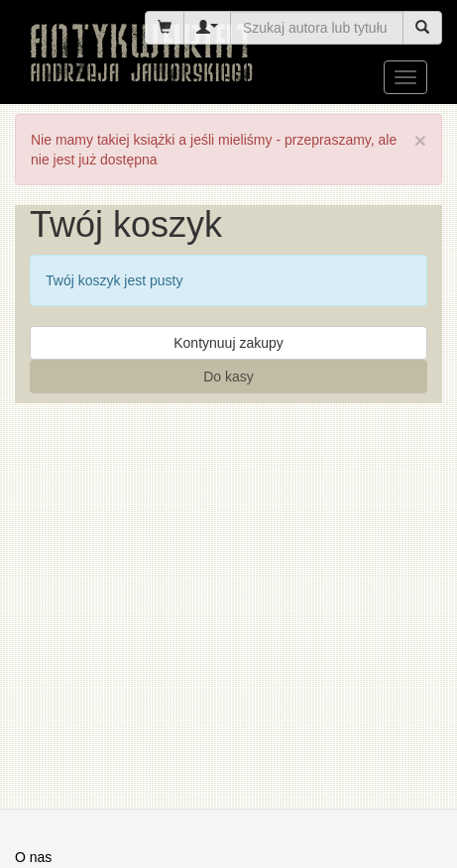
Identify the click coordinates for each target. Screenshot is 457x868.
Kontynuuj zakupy (228, 343)
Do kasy (228, 377)
